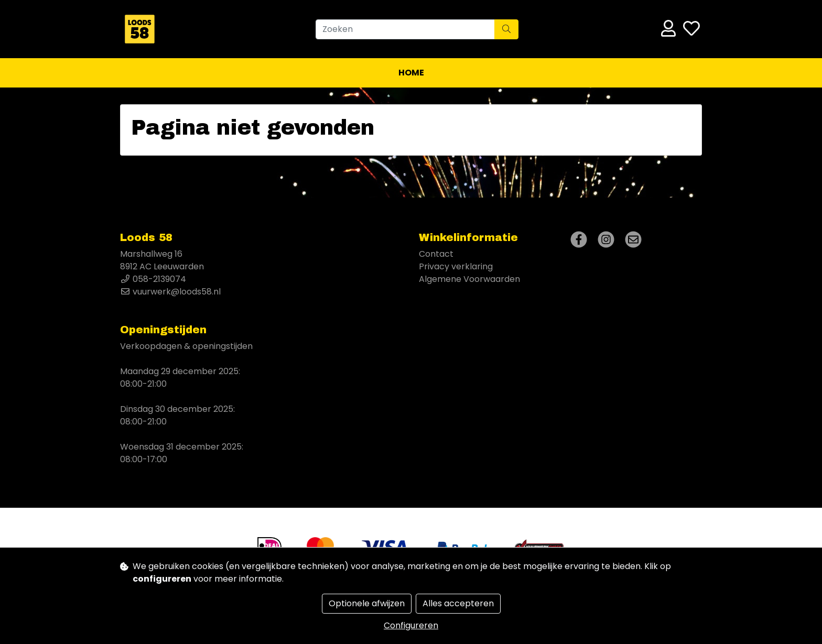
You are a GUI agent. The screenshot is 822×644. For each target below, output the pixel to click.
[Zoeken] (405, 29)
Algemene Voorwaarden (469, 279)
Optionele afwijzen (367, 603)
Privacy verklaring (456, 266)
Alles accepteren (458, 603)
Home (411, 73)
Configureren (411, 625)
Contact (436, 254)
